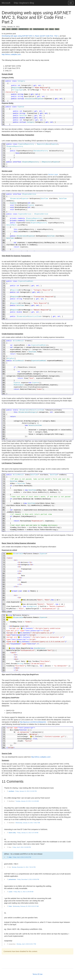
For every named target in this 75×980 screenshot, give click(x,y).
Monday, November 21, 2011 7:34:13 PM (24, 867)
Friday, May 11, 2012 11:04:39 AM (23, 892)
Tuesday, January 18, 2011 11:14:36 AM (27, 801)
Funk (10, 906)
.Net (4, 29)
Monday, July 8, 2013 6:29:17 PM (26, 944)
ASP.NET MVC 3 (24, 29)
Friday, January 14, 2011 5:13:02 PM (26, 791)
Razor (57, 29)
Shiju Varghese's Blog (24, 3)
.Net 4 (8, 29)
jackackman (12, 879)
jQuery (51, 29)
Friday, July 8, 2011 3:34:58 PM (22, 847)
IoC (47, 29)
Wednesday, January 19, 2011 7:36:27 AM (28, 823)
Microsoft (6, 3)
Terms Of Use (37, 974)
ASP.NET (15, 29)
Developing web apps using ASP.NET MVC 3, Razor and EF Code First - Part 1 (30, 36)
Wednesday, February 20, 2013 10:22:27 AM (26, 906)
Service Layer (53, 174)
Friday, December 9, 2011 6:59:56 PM (28, 879)
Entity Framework (39, 29)
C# (31, 29)
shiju (10, 857)
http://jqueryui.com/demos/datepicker (33, 722)
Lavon (11, 892)
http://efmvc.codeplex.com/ (41, 757)
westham (11, 791)
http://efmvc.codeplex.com (11, 54)
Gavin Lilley (12, 833)
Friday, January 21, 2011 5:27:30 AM (28, 833)
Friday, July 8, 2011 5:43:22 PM (22, 857)
